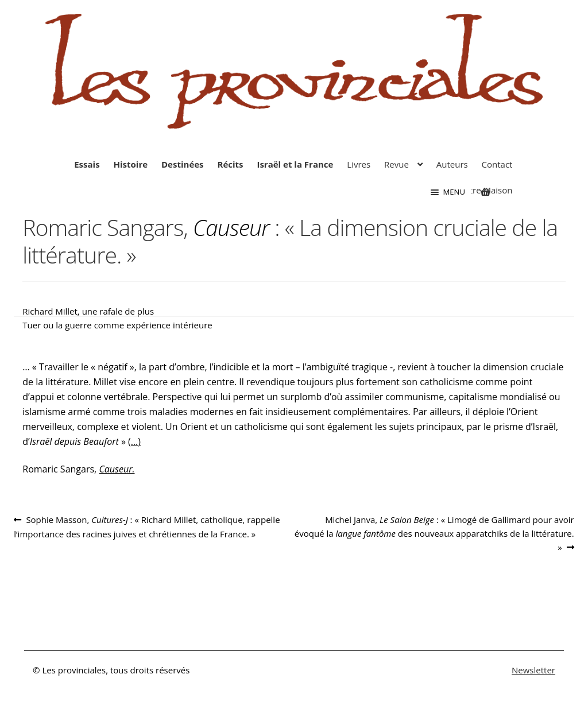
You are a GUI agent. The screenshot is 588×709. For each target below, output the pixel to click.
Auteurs (452, 164)
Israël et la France (295, 164)
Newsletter (533, 670)
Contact (497, 164)
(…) (134, 441)
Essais (87, 164)
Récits (230, 164)
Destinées (183, 164)
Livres (359, 164)
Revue (396, 164)
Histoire (131, 164)
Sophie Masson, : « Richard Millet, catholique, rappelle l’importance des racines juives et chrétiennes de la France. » (147, 526)
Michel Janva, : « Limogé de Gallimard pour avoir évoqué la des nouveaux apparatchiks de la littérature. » (434, 533)
